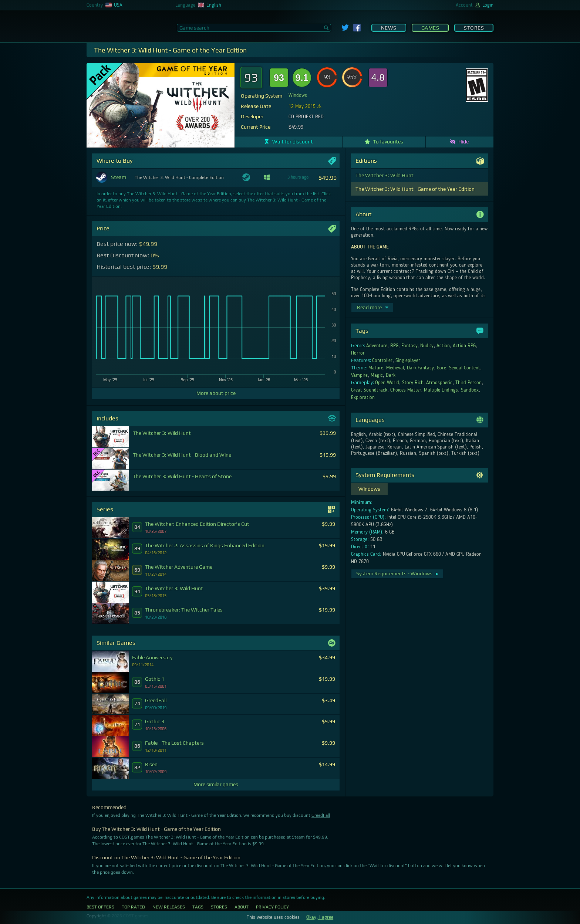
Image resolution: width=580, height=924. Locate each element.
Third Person (468, 383)
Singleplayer (408, 361)
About (242, 907)
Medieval (395, 368)
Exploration (363, 397)
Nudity (427, 346)
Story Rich (413, 383)
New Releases (169, 907)
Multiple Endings (441, 390)
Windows (298, 95)
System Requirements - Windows (398, 573)
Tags (198, 907)
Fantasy (409, 346)
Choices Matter (406, 390)
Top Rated (133, 907)
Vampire (359, 375)
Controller (382, 361)
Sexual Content (465, 368)
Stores (474, 28)
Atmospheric (439, 383)
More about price (216, 393)
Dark (391, 375)
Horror (358, 353)
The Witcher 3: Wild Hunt (385, 175)
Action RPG (464, 346)
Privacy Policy (272, 907)
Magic (377, 375)
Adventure (377, 346)
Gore (441, 368)
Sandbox (470, 390)
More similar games (216, 784)
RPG (394, 346)
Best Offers (100, 907)
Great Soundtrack (369, 390)
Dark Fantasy (421, 368)
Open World (387, 383)
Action (443, 346)
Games (430, 28)
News (389, 28)
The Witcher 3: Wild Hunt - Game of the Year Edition (415, 189)
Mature (376, 368)
